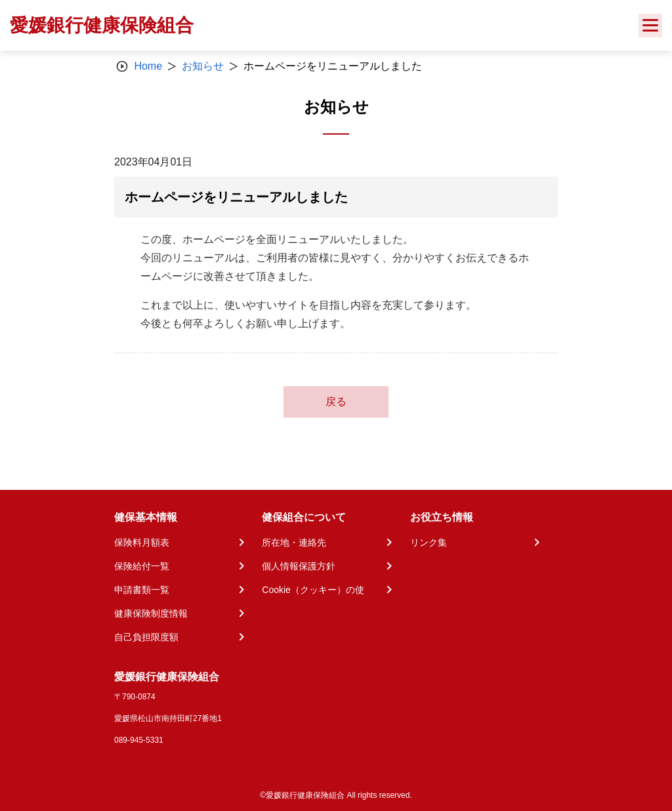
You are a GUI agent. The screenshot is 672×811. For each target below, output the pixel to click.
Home (148, 66)
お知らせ (203, 66)
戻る (336, 402)
